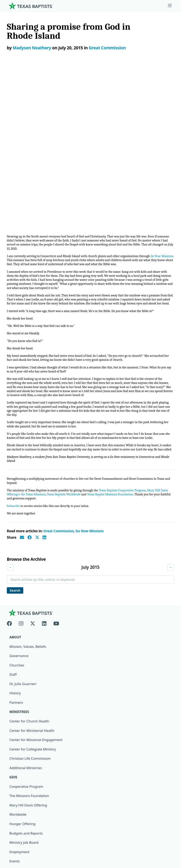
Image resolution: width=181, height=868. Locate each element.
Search (16, 441)
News (14, 723)
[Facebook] (11, 474)
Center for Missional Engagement (36, 592)
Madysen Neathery (32, 48)
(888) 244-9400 (19, 849)
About (15, 489)
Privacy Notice (18, 830)
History (15, 545)
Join (12, 760)
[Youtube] (56, 474)
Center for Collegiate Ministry (33, 601)
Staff (13, 526)
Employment (20, 704)
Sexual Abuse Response (28, 751)
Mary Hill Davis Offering (28, 657)
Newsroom (16, 821)
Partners (16, 554)
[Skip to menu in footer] (170, 6)
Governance (19, 507)
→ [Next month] (171, 418)
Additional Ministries (26, 620)
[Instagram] (21, 474)
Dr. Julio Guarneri (23, 535)
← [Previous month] (10, 418)
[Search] (168, 785)
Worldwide (18, 667)
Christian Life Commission (30, 610)
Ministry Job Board (24, 695)
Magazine (17, 732)
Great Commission (107, 48)
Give (13, 629)
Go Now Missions (89, 382)
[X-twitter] (33, 474)
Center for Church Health (29, 573)
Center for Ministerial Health (32, 582)
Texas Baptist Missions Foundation (124, 345)
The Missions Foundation (29, 648)
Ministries (19, 564)
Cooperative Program (27, 639)
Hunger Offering (23, 676)
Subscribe (14, 357)
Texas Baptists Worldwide (75, 345)
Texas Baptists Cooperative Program (128, 340)
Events (15, 714)
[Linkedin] (44, 474)
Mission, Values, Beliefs (28, 498)
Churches (17, 517)
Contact (13, 839)
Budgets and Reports (26, 685)
